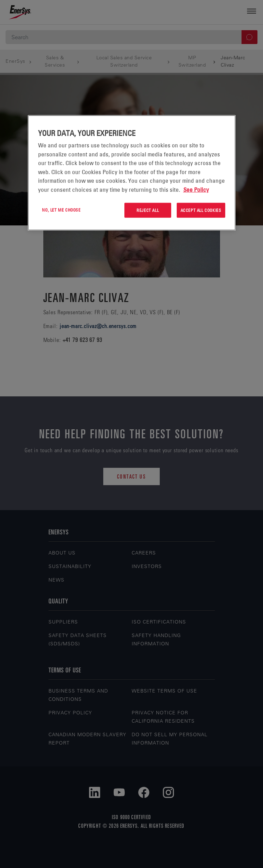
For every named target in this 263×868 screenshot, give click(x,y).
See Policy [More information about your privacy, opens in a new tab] (196, 190)
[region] (132, 173)
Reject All (148, 210)
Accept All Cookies (201, 210)
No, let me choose (61, 210)
